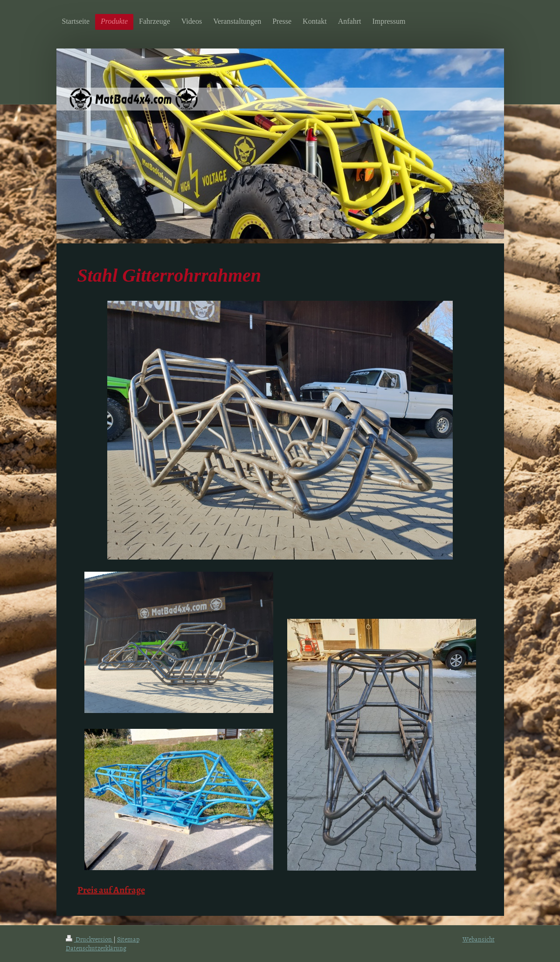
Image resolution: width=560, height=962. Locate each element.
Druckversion (90, 939)
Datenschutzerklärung (96, 948)
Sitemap (128, 939)
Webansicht (479, 939)
